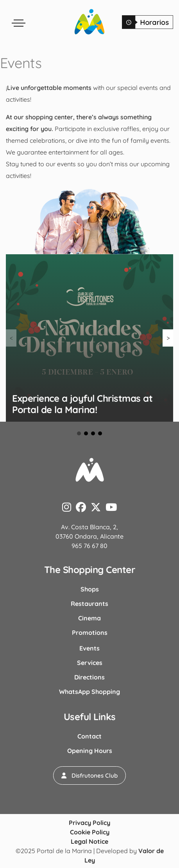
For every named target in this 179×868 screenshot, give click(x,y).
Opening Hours (90, 751)
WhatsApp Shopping (89, 692)
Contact (89, 736)
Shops (90, 589)
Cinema (89, 618)
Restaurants (89, 604)
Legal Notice (89, 841)
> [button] (168, 338)
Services (90, 663)
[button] (89, 775)
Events (89, 648)
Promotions (90, 633)
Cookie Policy (90, 832)
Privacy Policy (89, 823)
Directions (89, 677)
